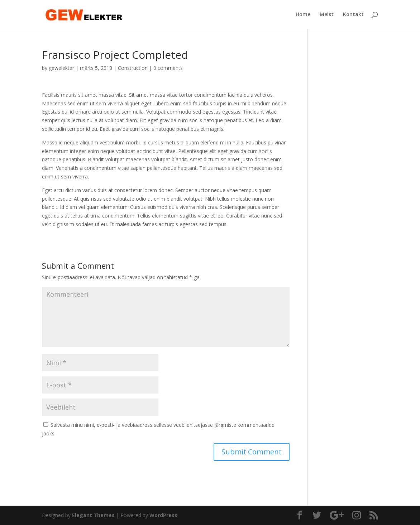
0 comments (168, 68)
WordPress (163, 515)
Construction (133, 68)
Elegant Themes (93, 515)
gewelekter (61, 68)
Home (303, 15)
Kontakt (353, 15)
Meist (327, 15)
